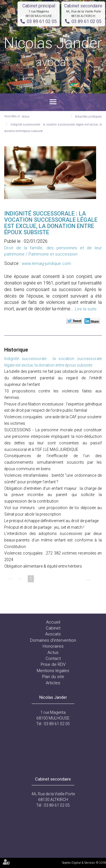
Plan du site (53, 677)
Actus (26, 117)
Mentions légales (53, 671)
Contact (53, 658)
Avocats (53, 634)
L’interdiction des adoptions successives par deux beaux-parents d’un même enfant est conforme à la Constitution (53, 540)
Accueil (53, 622)
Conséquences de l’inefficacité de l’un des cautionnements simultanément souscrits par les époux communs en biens (53, 462)
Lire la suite (86, 309)
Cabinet (53, 628)
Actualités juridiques (88, 117)
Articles (53, 683)
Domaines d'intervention (53, 640)
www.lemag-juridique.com (46, 263)
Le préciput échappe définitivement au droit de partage (51, 521)
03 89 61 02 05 (42, 21)
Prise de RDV (53, 664)
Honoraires (53, 646)
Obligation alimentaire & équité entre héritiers (43, 566)
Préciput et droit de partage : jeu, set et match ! (44, 527)
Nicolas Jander (53, 52)
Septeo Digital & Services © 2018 (84, 863)
